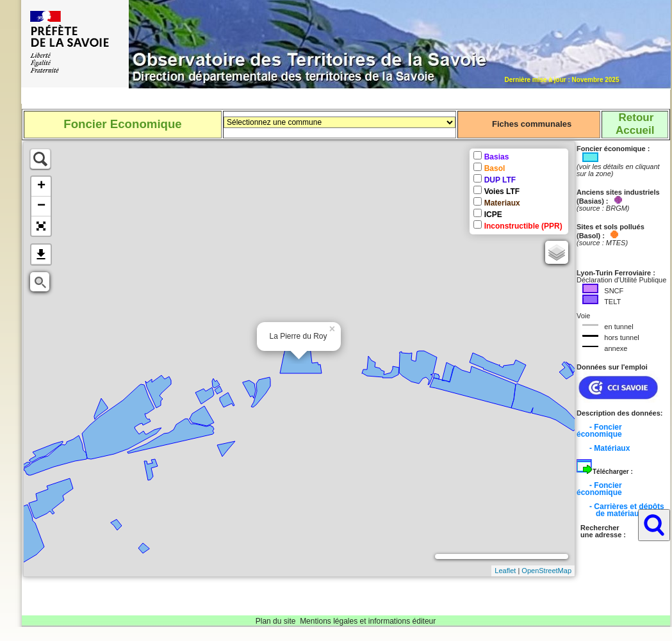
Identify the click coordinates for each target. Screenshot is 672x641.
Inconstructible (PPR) (523, 226)
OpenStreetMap (546, 571)
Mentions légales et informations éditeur (368, 621)
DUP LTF (500, 180)
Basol (495, 168)
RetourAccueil (635, 124)
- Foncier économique (599, 431)
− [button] (41, 206)
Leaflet (505, 571)
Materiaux (502, 203)
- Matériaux (610, 448)
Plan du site (276, 621)
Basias (497, 157)
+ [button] (41, 186)
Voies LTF (502, 191)
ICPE (493, 215)
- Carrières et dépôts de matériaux (620, 510)
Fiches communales (532, 124)
